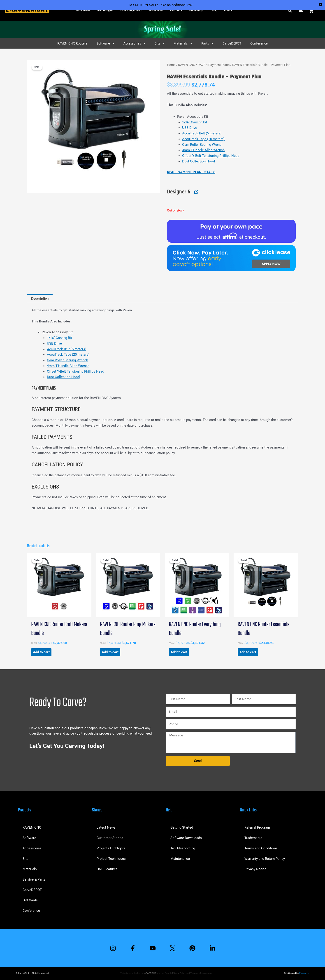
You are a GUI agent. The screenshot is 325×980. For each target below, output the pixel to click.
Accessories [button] (135, 43)
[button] (290, 11)
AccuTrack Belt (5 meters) (202, 133)
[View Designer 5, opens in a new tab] (196, 192)
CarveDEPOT (232, 43)
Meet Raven (83, 10)
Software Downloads (186, 838)
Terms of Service (198, 973)
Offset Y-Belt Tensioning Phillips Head (211, 156)
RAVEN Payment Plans (214, 65)
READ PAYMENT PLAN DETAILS (191, 172)
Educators (176, 10)
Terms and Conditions (261, 848)
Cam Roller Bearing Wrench (203, 145)
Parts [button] (207, 43)
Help (215, 10)
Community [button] (197, 10)
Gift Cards (30, 900)
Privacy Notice (255, 869)
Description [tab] (40, 298)
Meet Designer (105, 10)
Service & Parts (34, 879)
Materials (30, 869)
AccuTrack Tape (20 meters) (203, 139)
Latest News (156, 10)
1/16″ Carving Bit (195, 122)
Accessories (32, 848)
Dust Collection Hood (198, 161)
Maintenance (180, 859)
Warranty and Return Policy (265, 859)
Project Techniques (111, 859)
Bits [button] (160, 43)
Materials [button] (183, 43)
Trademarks (253, 838)
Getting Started (182, 827)
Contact (229, 10)
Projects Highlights (111, 848)
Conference (259, 43)
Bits (26, 859)
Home (171, 65)
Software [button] (106, 43)
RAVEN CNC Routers (72, 43)
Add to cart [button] (41, 652)
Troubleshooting (183, 848)
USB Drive (190, 128)
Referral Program (257, 827)
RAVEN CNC (187, 65)
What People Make (131, 10)
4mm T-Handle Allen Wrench (203, 150)
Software (29, 838)
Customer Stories (110, 838)
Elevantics (304, 973)
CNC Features (107, 869)
